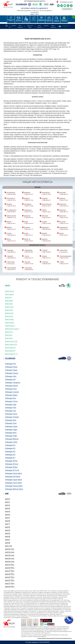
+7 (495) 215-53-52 (64, 218)
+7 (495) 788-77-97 (64, 212)
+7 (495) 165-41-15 (28, 258)
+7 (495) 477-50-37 (64, 200)
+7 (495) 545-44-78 (46, 235)
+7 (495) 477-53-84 (46, 223)
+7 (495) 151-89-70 (46, 206)
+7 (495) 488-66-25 (11, 252)
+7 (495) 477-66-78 (64, 264)
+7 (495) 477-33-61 (28, 212)
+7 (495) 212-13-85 (64, 258)
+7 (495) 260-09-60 (46, 229)
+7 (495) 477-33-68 (11, 206)
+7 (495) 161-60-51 (28, 241)
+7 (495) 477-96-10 (28, 223)
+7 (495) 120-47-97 (11, 270)
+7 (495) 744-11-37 (28, 229)
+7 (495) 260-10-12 (64, 194)
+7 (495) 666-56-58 (46, 264)
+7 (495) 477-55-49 (28, 264)
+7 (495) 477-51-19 (11, 241)
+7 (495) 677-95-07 (46, 212)
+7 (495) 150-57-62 (64, 206)
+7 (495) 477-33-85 (28, 206)
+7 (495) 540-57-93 (28, 218)
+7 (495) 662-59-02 (64, 229)
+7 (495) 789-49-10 (11, 212)
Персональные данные (51, 638)
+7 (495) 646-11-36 (11, 218)
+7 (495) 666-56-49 (11, 258)
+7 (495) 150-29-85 (11, 194)
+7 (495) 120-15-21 (28, 194)
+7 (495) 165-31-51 (46, 258)
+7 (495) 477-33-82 (46, 194)
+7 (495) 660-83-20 (46, 241)
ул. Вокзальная (10, 264)
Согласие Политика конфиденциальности (64, 638)
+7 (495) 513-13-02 (28, 200)
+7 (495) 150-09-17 (64, 235)
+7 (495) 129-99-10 (46, 218)
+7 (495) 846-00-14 (11, 235)
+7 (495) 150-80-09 (46, 252)
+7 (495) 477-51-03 (64, 223)
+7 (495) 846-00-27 (46, 200)
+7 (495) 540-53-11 (28, 235)
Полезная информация (42, 638)
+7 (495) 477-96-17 (11, 223)
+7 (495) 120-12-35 (11, 229)
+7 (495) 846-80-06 (28, 270)
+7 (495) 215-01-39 (11, 200)
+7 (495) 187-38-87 (28, 252)
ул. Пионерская (63, 252)
